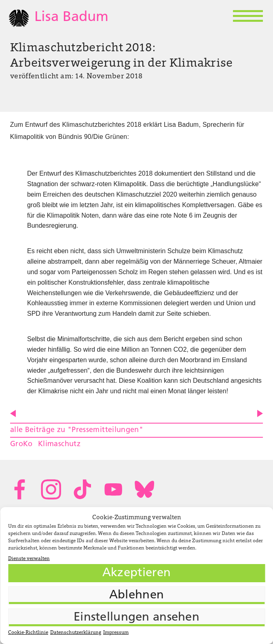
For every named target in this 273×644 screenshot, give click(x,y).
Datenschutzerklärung (76, 633)
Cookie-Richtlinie (28, 633)
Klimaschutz (59, 444)
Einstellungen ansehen (136, 618)
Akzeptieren (136, 573)
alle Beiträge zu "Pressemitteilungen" (77, 430)
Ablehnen (136, 595)
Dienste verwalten (29, 559)
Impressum (116, 633)
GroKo (21, 444)
